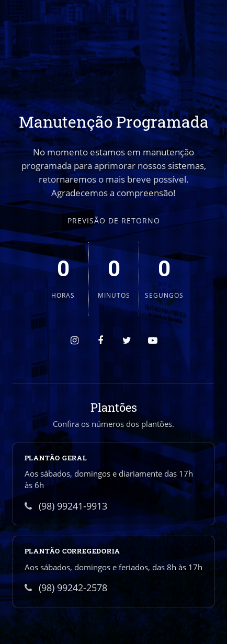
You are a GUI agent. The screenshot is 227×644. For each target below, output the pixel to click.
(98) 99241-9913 (66, 506)
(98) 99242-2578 (66, 587)
